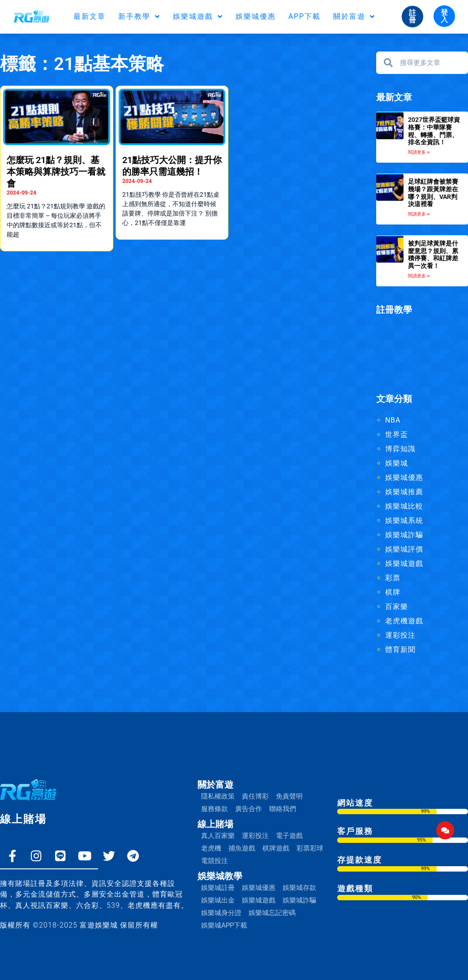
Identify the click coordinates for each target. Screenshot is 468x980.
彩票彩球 (310, 848)
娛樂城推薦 (404, 492)
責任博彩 (255, 796)
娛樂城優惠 (256, 16)
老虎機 (211, 848)
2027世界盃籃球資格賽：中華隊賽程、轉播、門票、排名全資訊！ (434, 131)
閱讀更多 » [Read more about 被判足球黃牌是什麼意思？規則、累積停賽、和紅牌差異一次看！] (419, 276)
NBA (393, 420)
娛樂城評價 (404, 549)
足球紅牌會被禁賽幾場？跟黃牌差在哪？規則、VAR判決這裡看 (433, 193)
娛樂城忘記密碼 (272, 913)
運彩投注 (400, 635)
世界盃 (397, 434)
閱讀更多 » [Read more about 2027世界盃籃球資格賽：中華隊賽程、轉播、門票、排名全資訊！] (419, 152)
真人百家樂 (218, 836)
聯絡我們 (283, 809)
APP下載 (305, 16)
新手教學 (139, 17)
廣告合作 (249, 809)
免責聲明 (289, 796)
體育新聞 (400, 650)
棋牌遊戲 (276, 848)
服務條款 (215, 809)
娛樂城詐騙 (404, 535)
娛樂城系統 (404, 520)
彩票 (393, 578)
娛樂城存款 (299, 888)
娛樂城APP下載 (224, 925)
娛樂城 (397, 463)
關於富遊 (354, 17)
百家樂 (397, 607)
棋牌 (393, 592)
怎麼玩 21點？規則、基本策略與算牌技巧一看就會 (56, 172)
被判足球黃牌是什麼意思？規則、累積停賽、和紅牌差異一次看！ (433, 255)
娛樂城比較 (404, 506)
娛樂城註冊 (218, 888)
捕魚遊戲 (242, 848)
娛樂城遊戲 (198, 17)
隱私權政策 (218, 796)
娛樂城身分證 (221, 913)
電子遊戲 (289, 836)
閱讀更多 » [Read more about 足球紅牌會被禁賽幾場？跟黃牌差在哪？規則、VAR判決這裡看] (419, 214)
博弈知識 (400, 449)
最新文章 (90, 16)
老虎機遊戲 (404, 621)
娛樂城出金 (218, 900)
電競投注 (215, 861)
